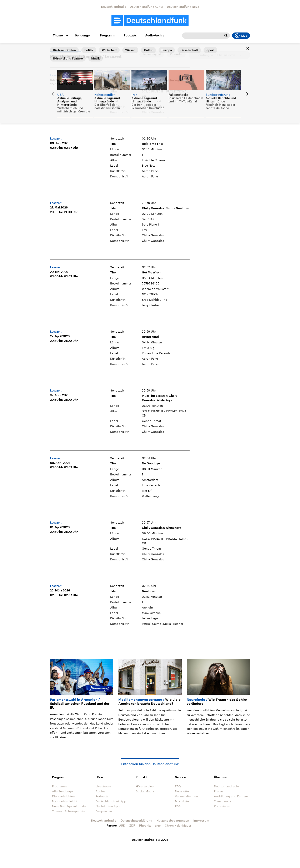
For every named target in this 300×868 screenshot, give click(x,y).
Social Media (145, 791)
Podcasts (130, 35)
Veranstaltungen (186, 796)
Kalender (176, 54)
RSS (178, 806)
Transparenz (222, 801)
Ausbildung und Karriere (231, 796)
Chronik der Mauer (178, 825)
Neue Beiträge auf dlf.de (69, 806)
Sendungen (83, 35)
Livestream (103, 786)
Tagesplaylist (152, 54)
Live (241, 36)
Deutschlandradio (114, 7)
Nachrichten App (108, 806)
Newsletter (182, 791)
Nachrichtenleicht (65, 801)
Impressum (201, 820)
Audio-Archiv (155, 35)
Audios (101, 791)
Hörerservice (145, 786)
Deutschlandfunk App (111, 801)
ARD (122, 825)
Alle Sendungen (63, 791)
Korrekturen (222, 806)
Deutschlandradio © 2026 (150, 840)
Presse (218, 791)
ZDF (132, 825)
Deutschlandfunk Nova (183, 7)
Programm (108, 35)
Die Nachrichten (63, 796)
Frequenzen (104, 811)
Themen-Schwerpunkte (68, 811)
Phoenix (145, 825)
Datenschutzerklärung (136, 820)
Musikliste (182, 801)
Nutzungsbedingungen (173, 820)
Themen (59, 35)
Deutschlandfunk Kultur (147, 7)
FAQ (178, 786)
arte (158, 825)
